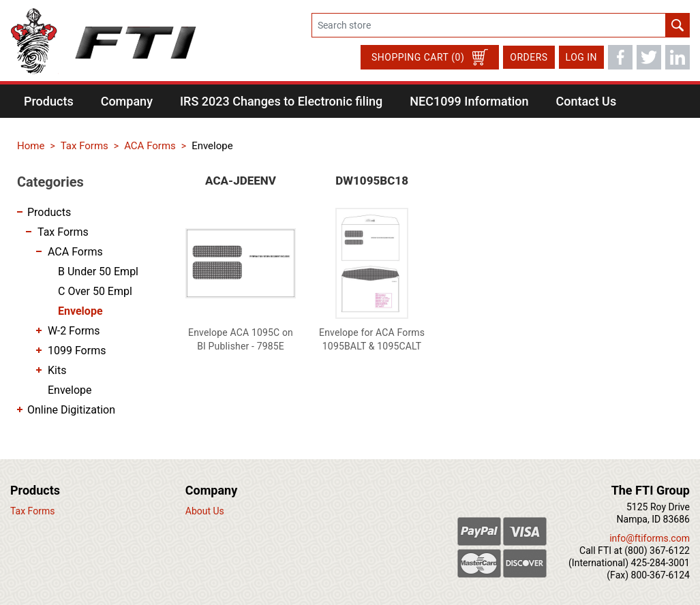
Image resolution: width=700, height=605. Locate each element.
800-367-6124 (660, 575)
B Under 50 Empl (98, 272)
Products (49, 212)
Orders (529, 57)
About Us (205, 511)
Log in (581, 57)
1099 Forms (77, 351)
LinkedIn (678, 57)
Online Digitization (71, 410)
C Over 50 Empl (95, 291)
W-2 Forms (74, 331)
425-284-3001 (660, 563)
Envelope (80, 311)
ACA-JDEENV (241, 181)
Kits (57, 370)
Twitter (649, 57)
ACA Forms (75, 252)
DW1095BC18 (372, 181)
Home (31, 146)
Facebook (620, 57)
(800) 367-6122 (657, 550)
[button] (49, 101)
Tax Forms (63, 232)
